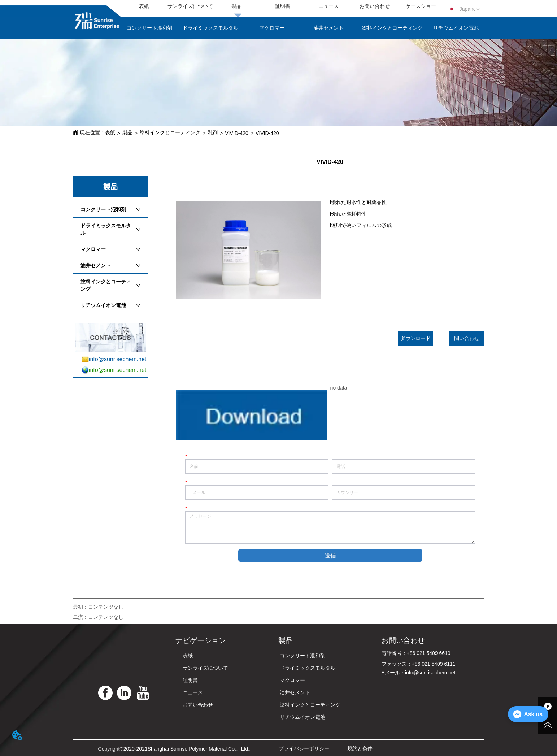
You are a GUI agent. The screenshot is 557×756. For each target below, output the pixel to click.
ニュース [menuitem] (328, 6)
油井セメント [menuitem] (328, 28)
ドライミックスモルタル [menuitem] (210, 28)
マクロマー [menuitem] (272, 28)
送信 (330, 555)
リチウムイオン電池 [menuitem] (456, 28)
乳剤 (213, 132)
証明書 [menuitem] (283, 6)
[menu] (282, 6)
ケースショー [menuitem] (421, 6)
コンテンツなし (106, 607)
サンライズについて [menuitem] (190, 6)
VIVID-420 (237, 133)
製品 (127, 132)
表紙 (110, 132)
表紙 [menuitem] (144, 6)
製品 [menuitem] (236, 6)
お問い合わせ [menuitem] (375, 6)
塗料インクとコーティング (170, 132)
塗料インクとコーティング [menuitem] (392, 28)
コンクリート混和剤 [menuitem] (149, 28)
